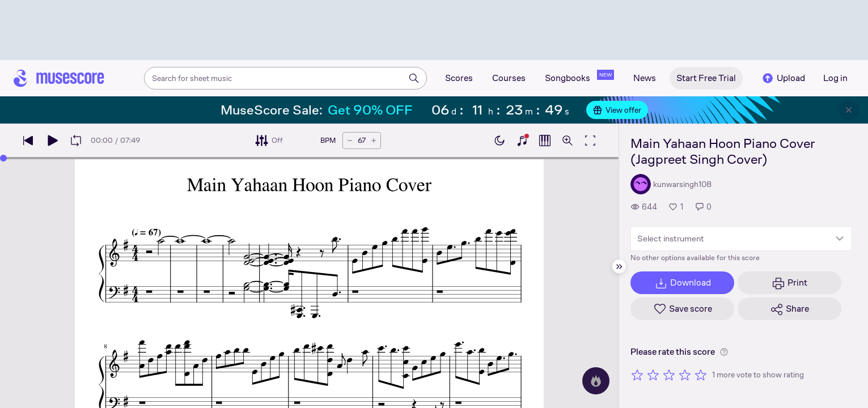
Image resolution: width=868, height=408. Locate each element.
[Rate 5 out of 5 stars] (701, 375)
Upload (783, 78)
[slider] (3, 158)
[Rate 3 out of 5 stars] (669, 375)
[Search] (414, 78)
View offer (617, 110)
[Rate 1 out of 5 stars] (637, 375)
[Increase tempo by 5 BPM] (374, 141)
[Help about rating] (724, 352)
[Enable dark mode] (499, 141)
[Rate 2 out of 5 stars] (653, 375)
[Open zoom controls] (568, 141)
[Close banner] (849, 110)
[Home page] (59, 78)
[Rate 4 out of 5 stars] (685, 375)
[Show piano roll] (545, 141)
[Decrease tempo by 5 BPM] (350, 141)
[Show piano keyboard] (522, 141)
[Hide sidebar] (619, 266)
